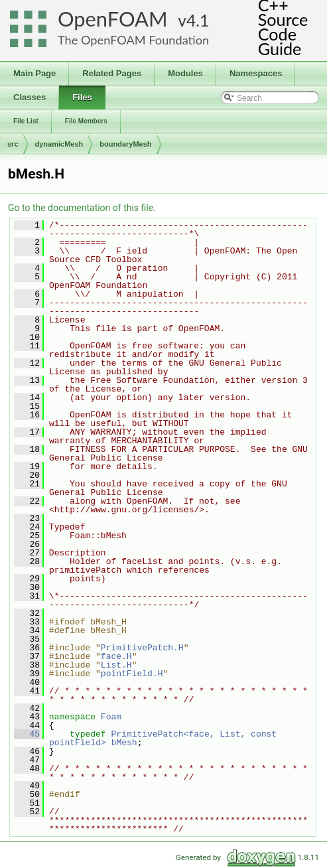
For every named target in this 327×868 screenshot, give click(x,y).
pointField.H (132, 674)
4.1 (198, 20)
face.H (116, 656)
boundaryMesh (125, 144)
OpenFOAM (113, 19)
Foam (111, 717)
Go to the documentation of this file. (82, 208)
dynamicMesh (59, 144)
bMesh (124, 743)
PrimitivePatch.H (142, 648)
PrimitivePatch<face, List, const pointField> (165, 738)
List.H (116, 665)
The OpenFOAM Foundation (133, 40)
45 (27, 734)
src (13, 144)
